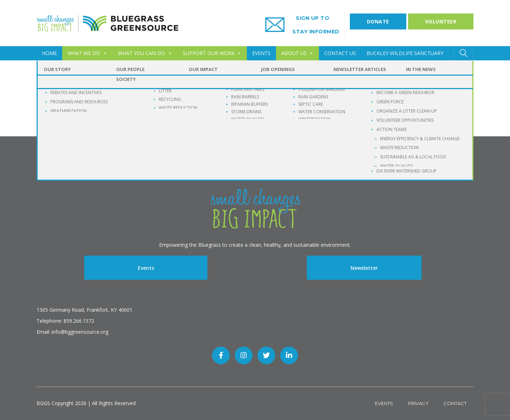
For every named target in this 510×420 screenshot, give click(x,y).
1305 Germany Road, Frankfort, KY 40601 (85, 310)
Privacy (418, 403)
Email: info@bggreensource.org (72, 332)
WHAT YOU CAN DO (145, 53)
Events (146, 268)
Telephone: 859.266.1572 (65, 321)
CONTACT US (340, 53)
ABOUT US (297, 53)
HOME (49, 53)
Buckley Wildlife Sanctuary (405, 53)
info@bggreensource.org (235, 113)
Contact (455, 403)
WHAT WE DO (87, 53)
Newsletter (364, 268)
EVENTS (261, 53)
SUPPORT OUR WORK (212, 53)
